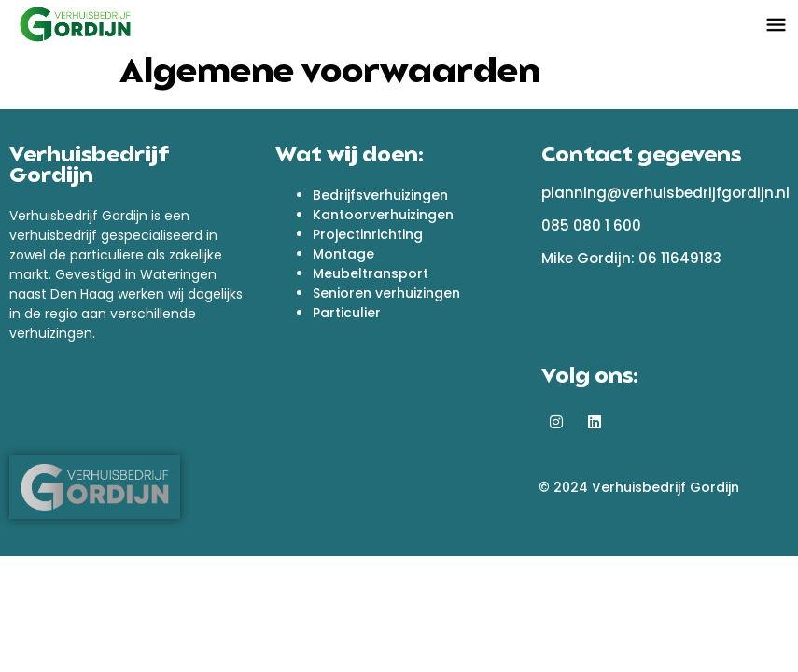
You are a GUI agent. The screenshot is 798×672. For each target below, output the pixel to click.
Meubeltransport (371, 273)
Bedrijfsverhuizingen (380, 195)
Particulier (347, 313)
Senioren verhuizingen (386, 293)
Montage (343, 254)
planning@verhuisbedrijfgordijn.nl (665, 193)
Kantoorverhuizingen (383, 215)
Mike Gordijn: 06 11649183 (631, 258)
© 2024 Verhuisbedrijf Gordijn (639, 487)
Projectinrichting (368, 234)
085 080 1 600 (591, 225)
